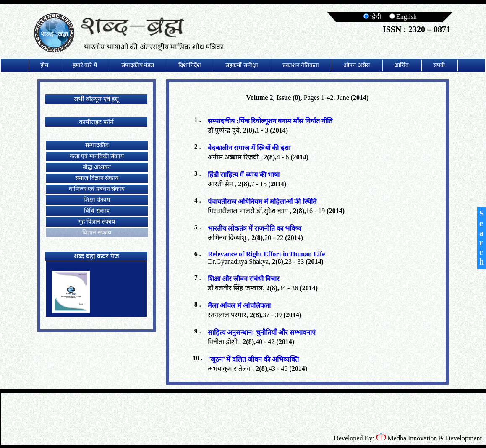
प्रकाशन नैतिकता (301, 65)
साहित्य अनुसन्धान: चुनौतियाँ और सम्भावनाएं (261, 332)
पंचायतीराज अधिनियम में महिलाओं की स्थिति (262, 202)
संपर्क (439, 65)
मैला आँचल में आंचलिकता (239, 306)
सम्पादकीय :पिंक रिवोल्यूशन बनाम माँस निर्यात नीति (270, 121)
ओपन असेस (357, 65)
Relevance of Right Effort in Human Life (266, 254)
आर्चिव (401, 65)
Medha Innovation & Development (429, 438)
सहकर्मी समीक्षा (242, 65)
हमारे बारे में (85, 65)
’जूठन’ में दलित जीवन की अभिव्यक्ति (253, 359)
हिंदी (372, 17)
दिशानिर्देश (190, 65)
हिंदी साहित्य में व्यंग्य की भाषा (244, 175)
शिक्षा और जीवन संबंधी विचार (244, 279)
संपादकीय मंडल (138, 65)
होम (44, 65)
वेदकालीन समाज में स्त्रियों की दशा (249, 148)
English (403, 17)
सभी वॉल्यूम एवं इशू (96, 99)
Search (482, 238)
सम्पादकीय (97, 145)
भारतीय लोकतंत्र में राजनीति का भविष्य (255, 228)
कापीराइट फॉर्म (96, 122)
